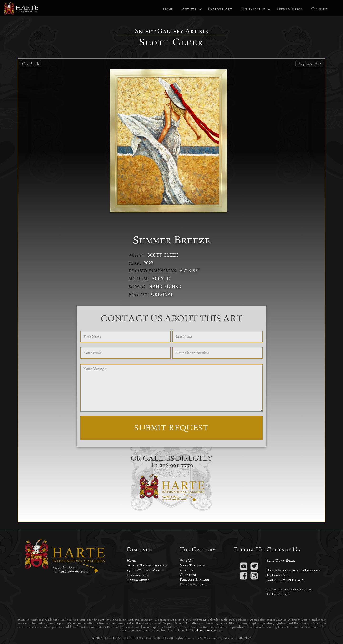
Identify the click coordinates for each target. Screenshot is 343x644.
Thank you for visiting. (206, 630)
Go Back (31, 64)
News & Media (290, 9)
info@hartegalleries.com (289, 589)
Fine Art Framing (194, 579)
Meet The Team (192, 565)
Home (168, 9)
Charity (319, 9)
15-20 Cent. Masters (146, 570)
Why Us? (187, 560)
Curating (188, 575)
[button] (189, 9)
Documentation (193, 584)
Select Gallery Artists (147, 565)
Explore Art (220, 9)
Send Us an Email (281, 560)
